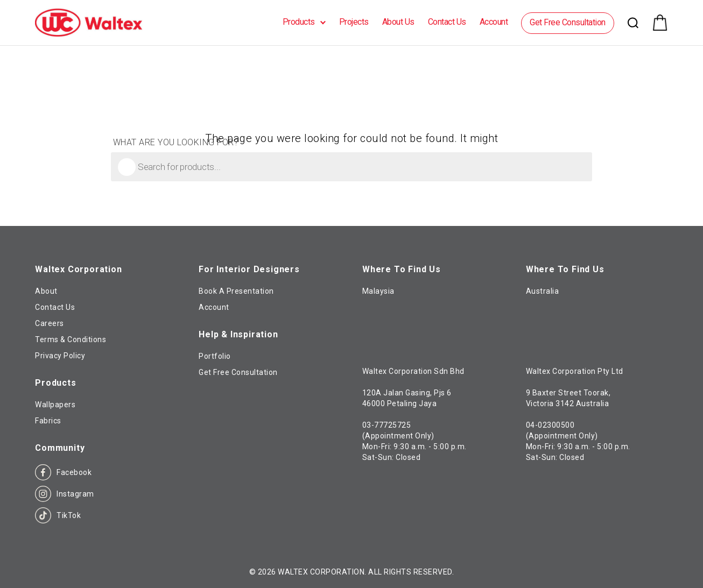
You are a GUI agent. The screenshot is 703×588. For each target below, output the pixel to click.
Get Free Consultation (568, 22)
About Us (398, 22)
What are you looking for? (176, 143)
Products (299, 22)
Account (494, 22)
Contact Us (447, 22)
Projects (354, 22)
